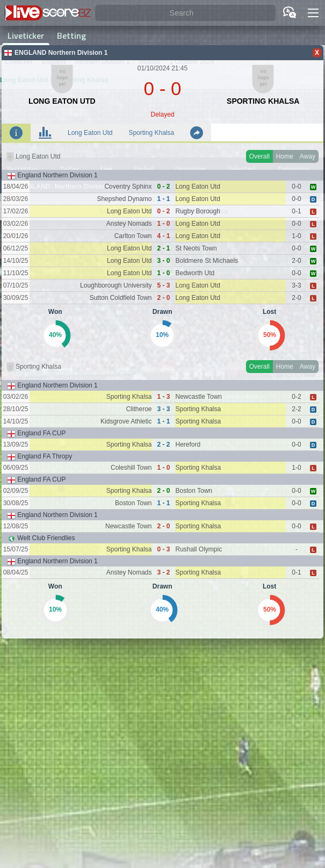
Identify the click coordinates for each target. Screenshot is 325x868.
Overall (259, 156)
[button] (313, 13)
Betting (71, 35)
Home (285, 156)
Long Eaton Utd (90, 133)
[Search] (185, 13)
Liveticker (26, 35)
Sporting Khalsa (151, 133)
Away (308, 156)
